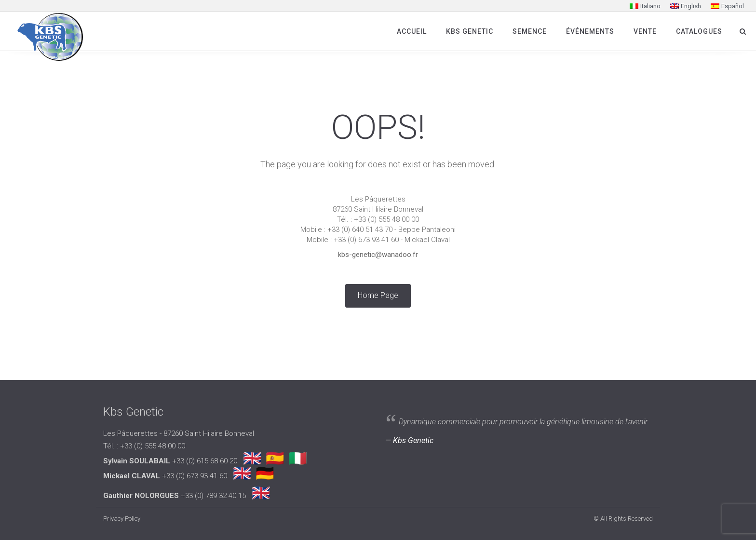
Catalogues (699, 31)
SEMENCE (530, 31)
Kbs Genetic (470, 31)
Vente (645, 31)
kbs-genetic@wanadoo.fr (378, 255)
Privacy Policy (122, 519)
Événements (590, 31)
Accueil (412, 31)
